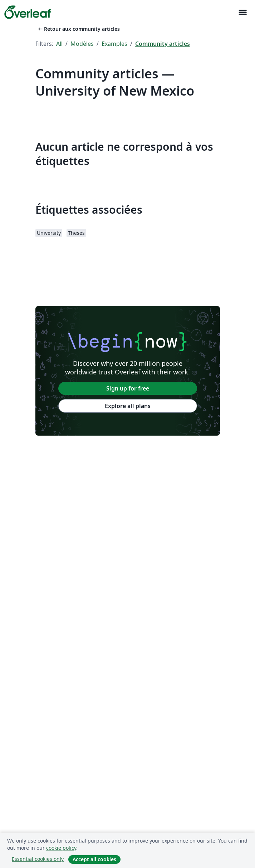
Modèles (82, 44)
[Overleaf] (28, 12)
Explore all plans (128, 406)
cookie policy (61, 848)
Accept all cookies (94, 859)
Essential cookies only (38, 859)
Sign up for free (128, 388)
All (59, 44)
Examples (114, 44)
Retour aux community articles (78, 29)
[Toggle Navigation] (242, 12)
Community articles (163, 44)
